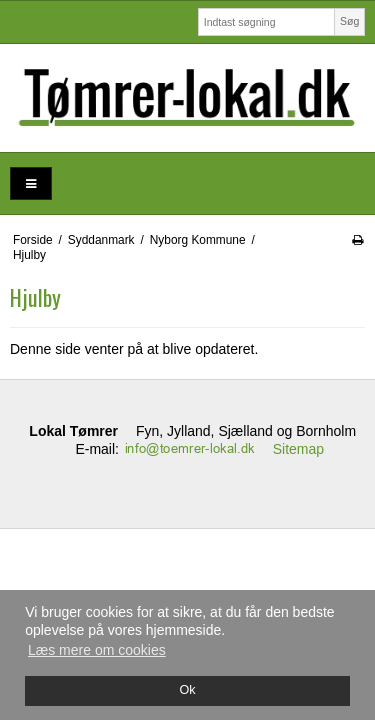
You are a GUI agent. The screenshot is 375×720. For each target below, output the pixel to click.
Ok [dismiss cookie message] (187, 690)
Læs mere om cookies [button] (97, 650)
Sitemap (298, 449)
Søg (349, 21)
